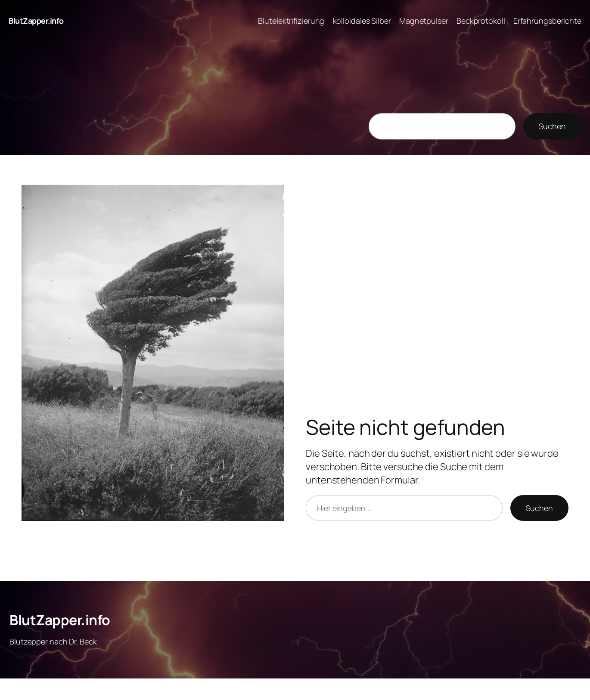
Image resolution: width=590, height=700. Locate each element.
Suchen (552, 126)
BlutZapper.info (36, 21)
